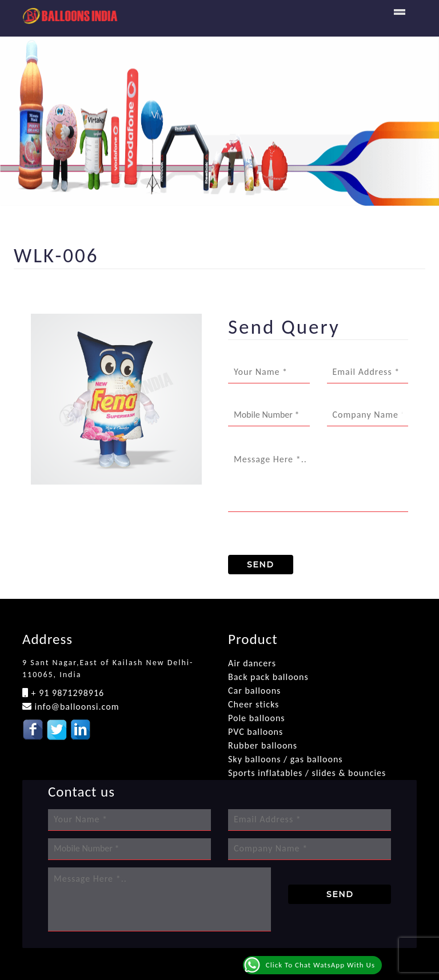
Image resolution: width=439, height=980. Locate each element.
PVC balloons (256, 732)
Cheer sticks (254, 704)
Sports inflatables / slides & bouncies (307, 773)
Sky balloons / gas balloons (286, 759)
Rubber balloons (263, 745)
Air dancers (252, 663)
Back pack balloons (268, 677)
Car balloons (254, 691)
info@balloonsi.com (75, 707)
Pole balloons (257, 718)
